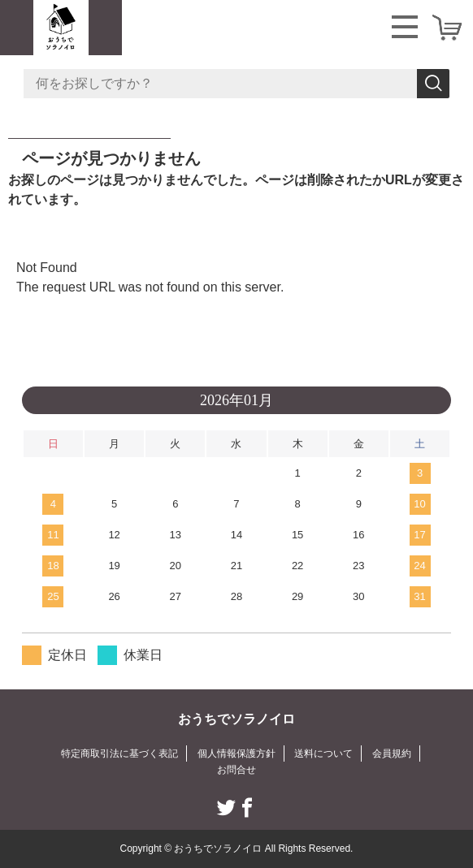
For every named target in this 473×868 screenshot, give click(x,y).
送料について (323, 754)
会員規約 (392, 754)
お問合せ (236, 770)
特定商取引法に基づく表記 (119, 754)
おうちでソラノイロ (236, 719)
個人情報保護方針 (236, 754)
